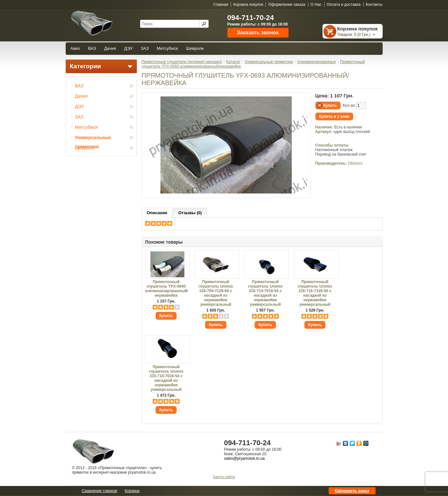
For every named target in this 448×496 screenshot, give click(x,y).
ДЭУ (128, 48)
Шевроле (195, 48)
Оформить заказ (352, 491)
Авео (75, 48)
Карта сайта (224, 477)
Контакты (374, 5)
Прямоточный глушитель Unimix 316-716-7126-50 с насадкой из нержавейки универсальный (315, 293)
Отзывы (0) (190, 213)
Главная (221, 5)
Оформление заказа (287, 5)
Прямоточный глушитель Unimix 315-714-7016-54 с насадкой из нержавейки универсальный (166, 378)
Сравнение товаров (100, 491)
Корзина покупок (248, 5)
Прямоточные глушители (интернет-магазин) (182, 62)
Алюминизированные (317, 62)
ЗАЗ (145, 48)
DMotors (355, 163)
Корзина (132, 491)
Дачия (110, 48)
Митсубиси (168, 48)
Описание (157, 213)
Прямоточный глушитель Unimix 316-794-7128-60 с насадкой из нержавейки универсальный (216, 293)
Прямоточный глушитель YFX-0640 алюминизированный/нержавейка (166, 289)
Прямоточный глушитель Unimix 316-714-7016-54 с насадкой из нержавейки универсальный (265, 293)
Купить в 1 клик (334, 116)
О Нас (316, 5)
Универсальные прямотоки (93, 138)
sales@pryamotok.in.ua (245, 458)
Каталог (233, 62)
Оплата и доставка (344, 5)
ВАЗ (92, 48)
